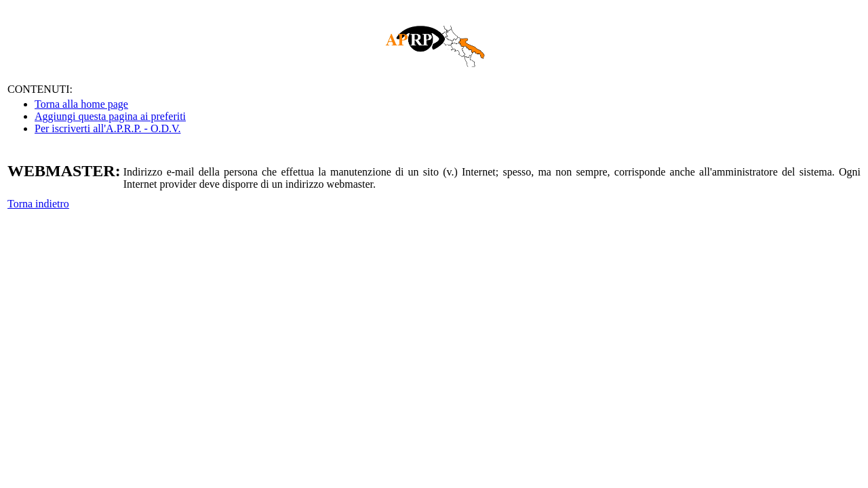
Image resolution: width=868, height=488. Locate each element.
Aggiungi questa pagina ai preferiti (110, 116)
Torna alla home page (81, 104)
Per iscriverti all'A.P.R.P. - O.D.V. (107, 128)
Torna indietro (38, 204)
